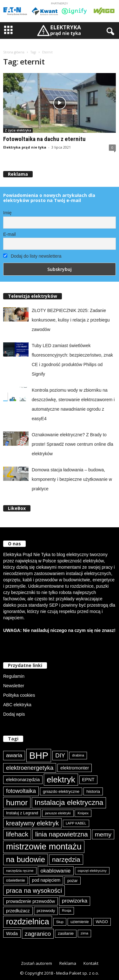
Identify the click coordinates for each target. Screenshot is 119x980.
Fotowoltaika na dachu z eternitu (44, 139)
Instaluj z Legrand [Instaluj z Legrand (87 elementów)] (22, 813)
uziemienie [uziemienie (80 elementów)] (80, 922)
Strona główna (14, 52)
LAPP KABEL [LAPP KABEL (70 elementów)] (76, 823)
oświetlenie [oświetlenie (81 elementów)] (16, 880)
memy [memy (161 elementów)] (103, 834)
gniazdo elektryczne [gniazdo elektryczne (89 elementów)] (61, 791)
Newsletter (14, 686)
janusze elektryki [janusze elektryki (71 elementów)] (58, 813)
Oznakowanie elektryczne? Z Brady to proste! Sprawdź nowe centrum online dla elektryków (73, 444)
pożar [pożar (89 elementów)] (73, 881)
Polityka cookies (19, 695)
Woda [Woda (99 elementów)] (12, 934)
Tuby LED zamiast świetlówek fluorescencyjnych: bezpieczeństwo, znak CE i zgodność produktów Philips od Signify (72, 360)
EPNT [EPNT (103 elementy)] (88, 780)
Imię (7, 213)
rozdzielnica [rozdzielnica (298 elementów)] (28, 922)
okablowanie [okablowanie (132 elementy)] (56, 871)
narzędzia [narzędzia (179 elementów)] (66, 859)
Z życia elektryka (18, 130)
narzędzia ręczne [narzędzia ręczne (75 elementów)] (20, 871)
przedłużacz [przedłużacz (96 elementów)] (18, 911)
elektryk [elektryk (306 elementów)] (61, 780)
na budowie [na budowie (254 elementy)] (26, 859)
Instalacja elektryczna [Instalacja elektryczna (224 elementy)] (69, 802)
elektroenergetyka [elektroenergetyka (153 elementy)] (30, 768)
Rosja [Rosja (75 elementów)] (66, 910)
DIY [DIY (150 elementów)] (60, 755)
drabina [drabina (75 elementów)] (78, 755)
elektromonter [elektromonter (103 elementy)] (75, 768)
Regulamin (14, 676)
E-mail (10, 234)
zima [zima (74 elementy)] (84, 933)
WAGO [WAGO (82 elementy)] (102, 922)
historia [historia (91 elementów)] (93, 791)
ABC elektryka (17, 705)
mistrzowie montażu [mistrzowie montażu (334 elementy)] (44, 847)
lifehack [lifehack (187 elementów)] (17, 834)
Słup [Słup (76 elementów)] (60, 922)
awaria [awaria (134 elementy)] (14, 755)
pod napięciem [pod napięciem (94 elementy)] (46, 880)
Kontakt (91, 963)
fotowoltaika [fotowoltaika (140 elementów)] (21, 791)
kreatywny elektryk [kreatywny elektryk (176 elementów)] (32, 823)
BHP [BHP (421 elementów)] (39, 755)
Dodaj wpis (14, 714)
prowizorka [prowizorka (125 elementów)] (75, 901)
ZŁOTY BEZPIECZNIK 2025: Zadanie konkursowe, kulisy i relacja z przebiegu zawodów (71, 320)
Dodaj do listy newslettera (32, 256)
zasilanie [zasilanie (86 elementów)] (66, 933)
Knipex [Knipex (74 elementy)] (83, 813)
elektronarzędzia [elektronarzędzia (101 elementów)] (23, 780)
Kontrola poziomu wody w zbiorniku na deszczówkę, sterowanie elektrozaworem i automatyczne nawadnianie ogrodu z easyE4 (73, 404)
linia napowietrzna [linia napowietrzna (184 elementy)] (62, 834)
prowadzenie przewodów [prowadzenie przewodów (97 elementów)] (30, 901)
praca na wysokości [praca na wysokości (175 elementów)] (34, 891)
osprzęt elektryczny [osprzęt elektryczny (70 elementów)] (92, 871)
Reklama (68, 963)
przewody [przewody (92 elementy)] (46, 911)
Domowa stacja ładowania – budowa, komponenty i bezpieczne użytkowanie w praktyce (72, 479)
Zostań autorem (36, 963)
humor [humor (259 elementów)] (17, 802)
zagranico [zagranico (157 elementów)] (38, 934)
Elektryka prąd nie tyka (25, 147)
